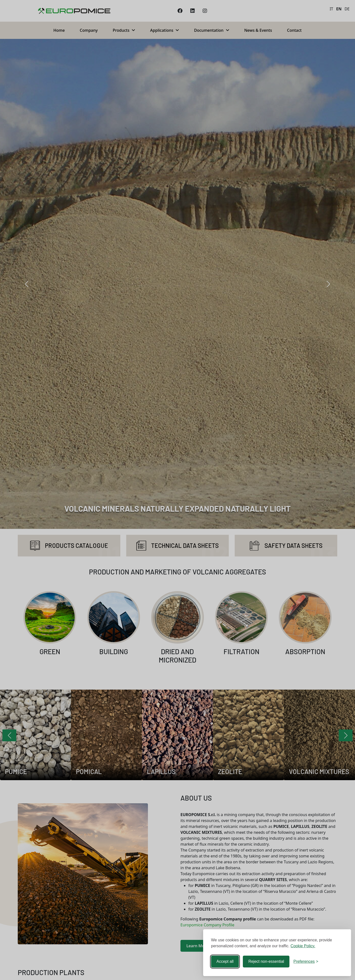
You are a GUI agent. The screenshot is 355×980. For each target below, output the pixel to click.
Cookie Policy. (303, 946)
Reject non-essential (266, 961)
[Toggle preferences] (306, 962)
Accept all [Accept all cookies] (225, 961)
